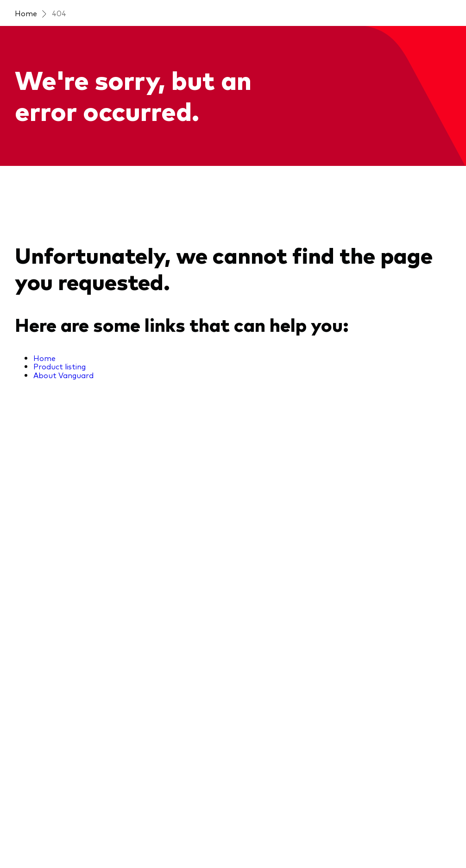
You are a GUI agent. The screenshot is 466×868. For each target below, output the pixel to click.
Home (26, 13)
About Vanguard (63, 375)
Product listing (60, 366)
